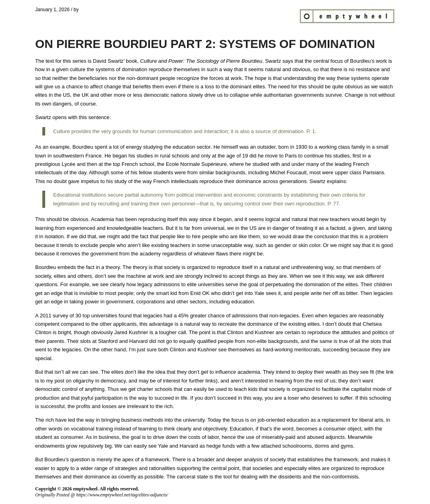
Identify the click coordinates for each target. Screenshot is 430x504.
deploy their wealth (319, 372)
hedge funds (221, 446)
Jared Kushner (131, 332)
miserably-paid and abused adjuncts (303, 437)
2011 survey (54, 316)
